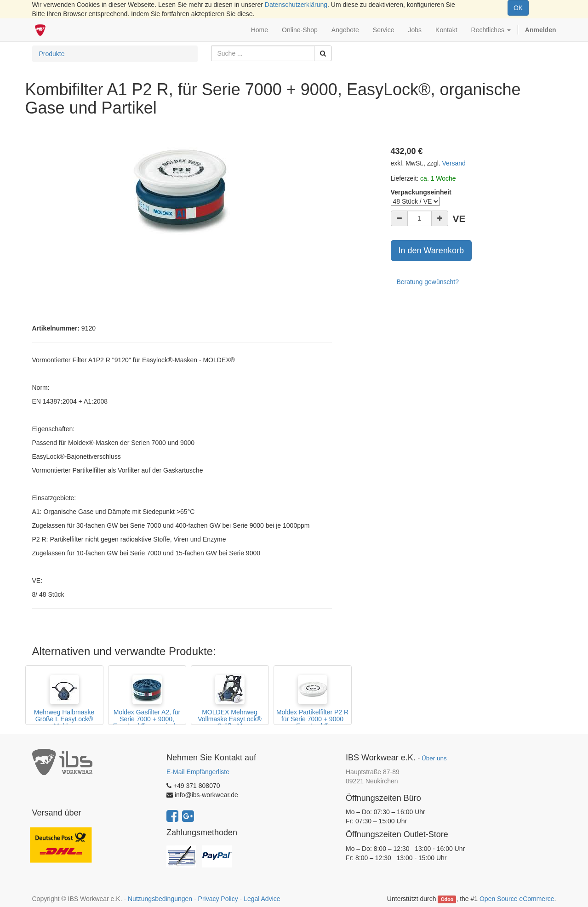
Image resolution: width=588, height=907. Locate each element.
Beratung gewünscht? (428, 282)
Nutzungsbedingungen (160, 899)
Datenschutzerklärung (296, 5)
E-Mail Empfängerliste (198, 772)
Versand (454, 163)
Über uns (434, 758)
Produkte (52, 54)
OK (518, 8)
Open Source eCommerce (517, 899)
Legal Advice (262, 899)
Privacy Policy (218, 899)
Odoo (447, 899)
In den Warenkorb (431, 251)
